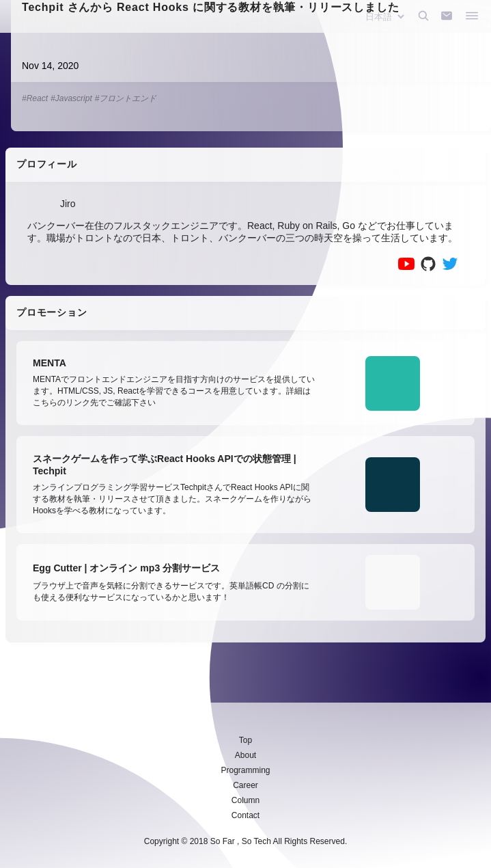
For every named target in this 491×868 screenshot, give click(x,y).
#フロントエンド (126, 98)
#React (35, 98)
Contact (246, 815)
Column (246, 800)
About (246, 755)
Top (246, 740)
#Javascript (71, 98)
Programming (245, 770)
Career (246, 785)
